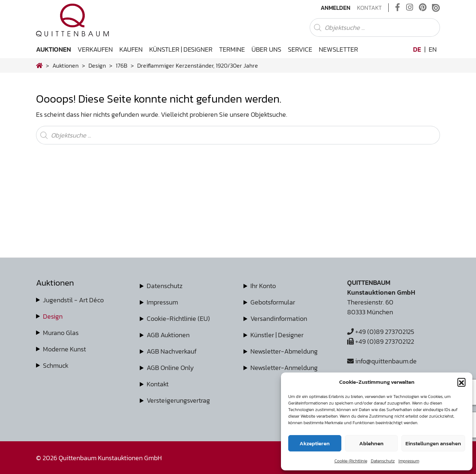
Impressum (409, 461)
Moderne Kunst (64, 349)
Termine (232, 49)
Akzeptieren (315, 443)
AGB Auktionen (168, 335)
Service (300, 49)
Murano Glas (61, 333)
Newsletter (338, 49)
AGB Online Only (170, 368)
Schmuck (56, 365)
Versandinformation (279, 318)
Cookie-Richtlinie (351, 461)
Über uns (266, 49)
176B (122, 65)
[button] (461, 382)
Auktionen (53, 49)
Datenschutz (383, 461)
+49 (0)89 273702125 (381, 332)
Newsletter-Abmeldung (284, 351)
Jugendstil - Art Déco (73, 300)
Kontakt (369, 8)
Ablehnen (371, 443)
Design (53, 316)
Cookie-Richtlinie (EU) (178, 318)
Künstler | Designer (181, 49)
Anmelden (336, 8)
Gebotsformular (273, 302)
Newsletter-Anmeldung (284, 368)
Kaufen (131, 49)
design (97, 65)
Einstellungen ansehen (433, 443)
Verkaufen (95, 49)
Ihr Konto (263, 286)
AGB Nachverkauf (172, 351)
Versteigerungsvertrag (178, 400)
